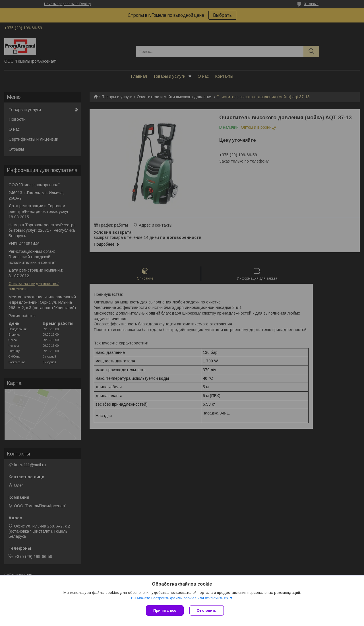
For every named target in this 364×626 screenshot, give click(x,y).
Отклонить (207, 610)
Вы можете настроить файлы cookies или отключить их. (180, 598)
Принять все (165, 610)
